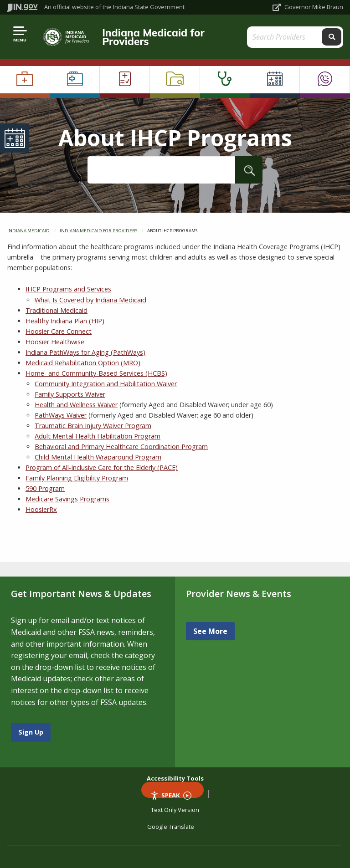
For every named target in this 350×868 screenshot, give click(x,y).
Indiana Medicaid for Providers (153, 37)
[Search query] (288, 37)
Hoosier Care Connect (59, 331)
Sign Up (31, 732)
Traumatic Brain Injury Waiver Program (93, 426)
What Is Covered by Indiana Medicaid (90, 300)
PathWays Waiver (61, 415)
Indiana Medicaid (28, 231)
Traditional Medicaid (57, 310)
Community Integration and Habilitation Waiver (106, 384)
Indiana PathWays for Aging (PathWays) (85, 352)
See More (210, 631)
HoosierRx (41, 509)
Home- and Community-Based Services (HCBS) (96, 373)
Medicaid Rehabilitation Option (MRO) (83, 363)
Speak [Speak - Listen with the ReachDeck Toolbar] (171, 794)
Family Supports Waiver (70, 394)
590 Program (45, 488)
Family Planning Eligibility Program (77, 478)
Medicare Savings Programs (67, 499)
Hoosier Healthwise (55, 342)
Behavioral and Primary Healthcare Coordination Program (121, 447)
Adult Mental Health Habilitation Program (98, 436)
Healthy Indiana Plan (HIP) (65, 321)
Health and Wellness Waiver (76, 405)
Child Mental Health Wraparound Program (98, 457)
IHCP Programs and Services (68, 289)
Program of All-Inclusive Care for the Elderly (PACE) (102, 467)
